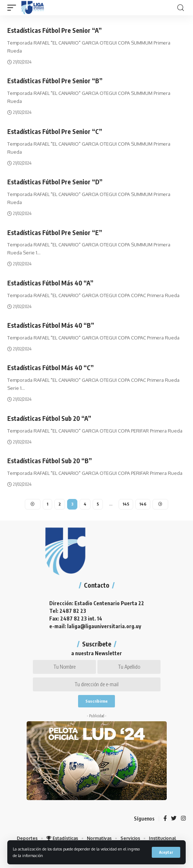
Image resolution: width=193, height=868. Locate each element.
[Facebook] (165, 819)
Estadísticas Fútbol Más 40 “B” (51, 325)
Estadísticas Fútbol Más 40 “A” (50, 283)
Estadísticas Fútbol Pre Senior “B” (55, 81)
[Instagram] (183, 819)
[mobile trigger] (13, 8)
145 (126, 504)
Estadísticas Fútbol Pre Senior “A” (55, 30)
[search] (181, 8)
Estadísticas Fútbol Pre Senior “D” (55, 182)
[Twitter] (174, 819)
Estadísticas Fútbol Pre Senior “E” (55, 233)
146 (143, 504)
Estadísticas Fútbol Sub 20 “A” (49, 418)
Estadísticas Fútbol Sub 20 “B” (50, 461)
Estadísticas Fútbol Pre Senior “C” (55, 131)
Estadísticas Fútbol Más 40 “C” (51, 368)
